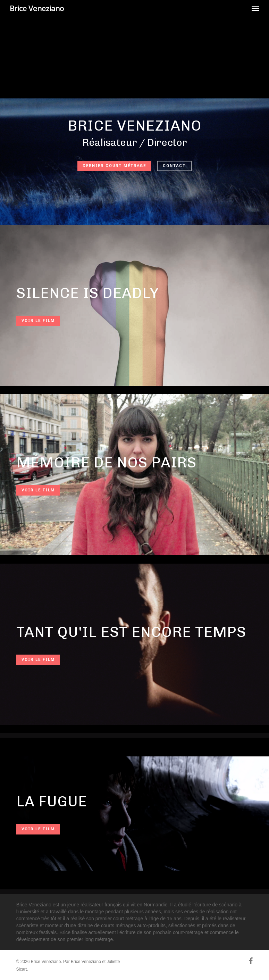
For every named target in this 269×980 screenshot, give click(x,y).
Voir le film (38, 321)
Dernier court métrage (114, 166)
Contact (174, 166)
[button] (255, 8)
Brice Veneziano (37, 8)
